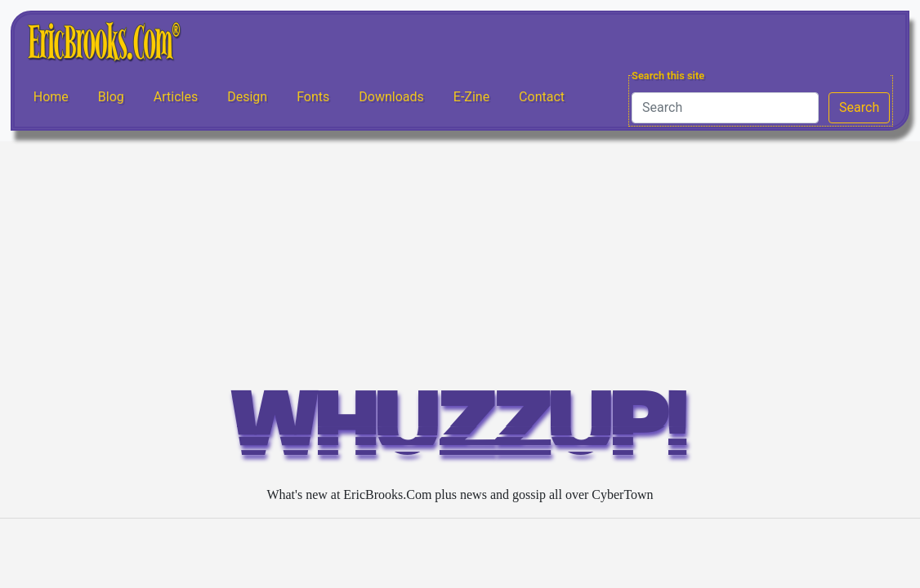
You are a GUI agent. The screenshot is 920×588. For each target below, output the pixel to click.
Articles (176, 97)
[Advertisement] (460, 264)
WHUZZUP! (460, 432)
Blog (111, 97)
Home (51, 97)
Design (247, 97)
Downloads (391, 97)
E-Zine (471, 97)
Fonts (313, 97)
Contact (542, 97)
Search (859, 107)
